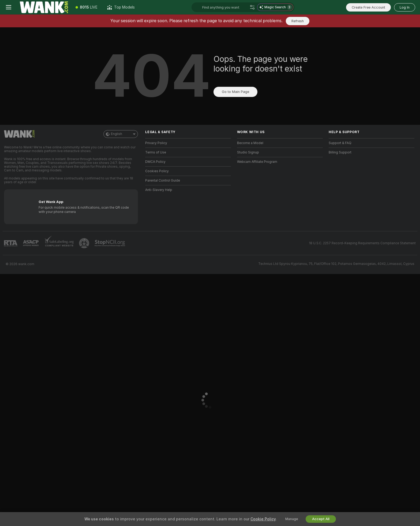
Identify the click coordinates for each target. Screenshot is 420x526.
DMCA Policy (155, 162)
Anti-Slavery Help (159, 190)
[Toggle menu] (9, 7)
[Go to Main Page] (44, 7)
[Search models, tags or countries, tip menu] (225, 7)
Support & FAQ (340, 143)
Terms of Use (156, 152)
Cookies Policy (157, 171)
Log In (405, 7)
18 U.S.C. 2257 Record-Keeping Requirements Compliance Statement (362, 243)
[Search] (252, 7)
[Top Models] (121, 7)
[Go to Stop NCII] (110, 243)
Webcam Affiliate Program (257, 162)
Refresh (298, 21)
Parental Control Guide (163, 181)
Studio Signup (248, 152)
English (121, 134)
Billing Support (340, 152)
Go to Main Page (235, 92)
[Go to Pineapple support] (85, 243)
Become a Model (250, 143)
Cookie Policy (263, 519)
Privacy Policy (156, 143)
